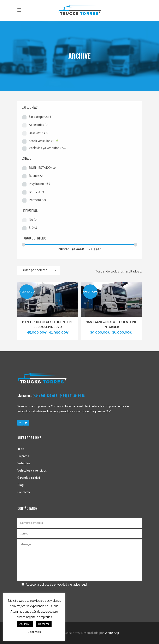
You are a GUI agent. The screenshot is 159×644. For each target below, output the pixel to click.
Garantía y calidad (29, 478)
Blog (20, 485)
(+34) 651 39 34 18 (72, 395)
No (33, 220)
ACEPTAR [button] (25, 624)
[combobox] (39, 270)
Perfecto (37, 200)
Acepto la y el (52, 585)
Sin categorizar (41, 117)
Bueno (36, 176)
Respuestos (39, 133)
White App (112, 633)
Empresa (23, 456)
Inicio (21, 449)
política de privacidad (53, 585)
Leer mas (34, 632)
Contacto (24, 492)
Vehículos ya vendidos (48, 148)
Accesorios (39, 125)
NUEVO (36, 192)
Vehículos (24, 463)
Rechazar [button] (44, 624)
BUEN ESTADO (42, 168)
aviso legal (80, 585)
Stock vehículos (42, 141)
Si (33, 228)
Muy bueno (39, 184)
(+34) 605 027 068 (45, 395)
